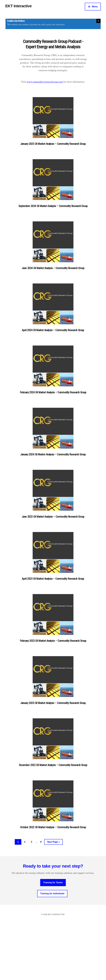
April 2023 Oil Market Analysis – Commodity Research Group (53, 579)
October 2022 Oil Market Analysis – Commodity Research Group (53, 827)
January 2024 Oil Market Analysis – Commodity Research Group (53, 454)
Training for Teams (53, 882)
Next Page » (53, 842)
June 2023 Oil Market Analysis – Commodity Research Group (53, 517)
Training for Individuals (52, 894)
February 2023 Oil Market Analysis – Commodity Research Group (53, 641)
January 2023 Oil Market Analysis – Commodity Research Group (53, 703)
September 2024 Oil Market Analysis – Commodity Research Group (53, 206)
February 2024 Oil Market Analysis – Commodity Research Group (53, 392)
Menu (95, 7)
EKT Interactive (19, 6)
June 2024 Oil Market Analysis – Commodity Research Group (53, 268)
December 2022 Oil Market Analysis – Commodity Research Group (53, 765)
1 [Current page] (19, 842)
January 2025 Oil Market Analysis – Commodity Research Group (53, 144)
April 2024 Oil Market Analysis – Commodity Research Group (53, 330)
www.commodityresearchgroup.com (45, 82)
